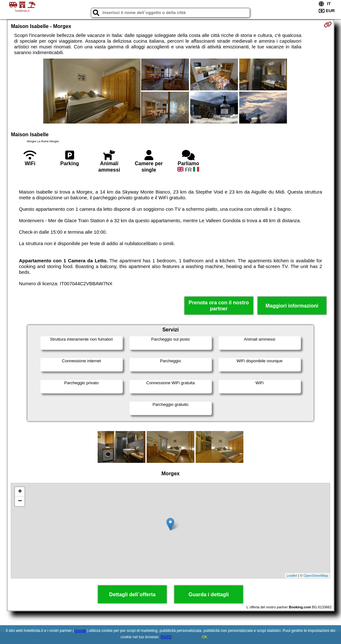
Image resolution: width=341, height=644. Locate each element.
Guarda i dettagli (209, 594)
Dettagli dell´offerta (132, 594)
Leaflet (292, 576)
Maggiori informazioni (292, 306)
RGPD (166, 637)
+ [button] (20, 492)
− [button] (20, 501)
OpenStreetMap (316, 576)
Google (80, 631)
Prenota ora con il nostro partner (219, 306)
